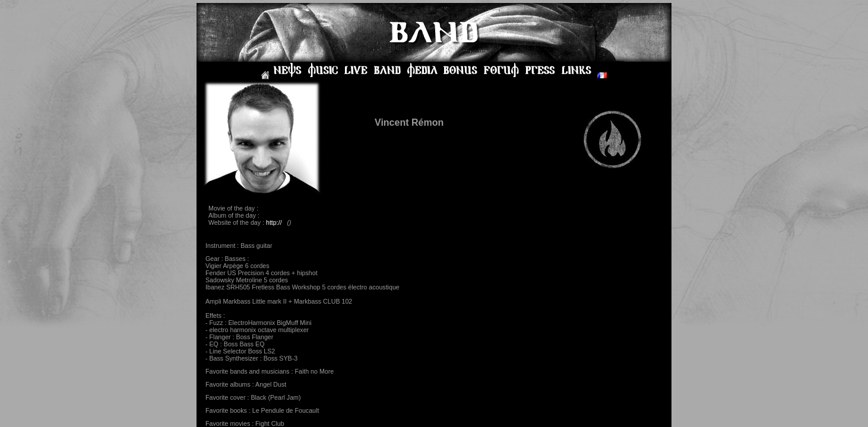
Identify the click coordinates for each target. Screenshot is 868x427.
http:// (274, 222)
